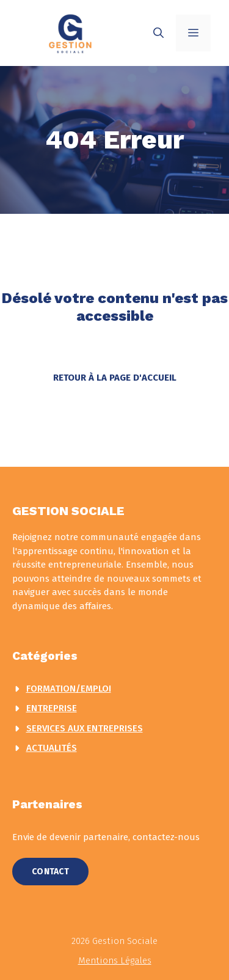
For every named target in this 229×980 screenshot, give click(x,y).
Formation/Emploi (69, 689)
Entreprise (52, 708)
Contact (50, 872)
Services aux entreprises (85, 728)
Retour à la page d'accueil (115, 378)
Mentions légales (115, 960)
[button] (158, 33)
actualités (52, 748)
